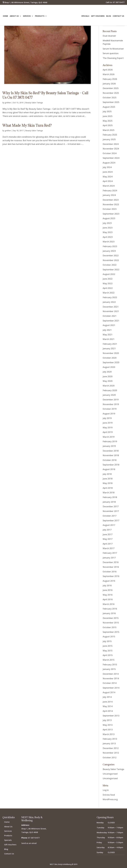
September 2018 (111, 465)
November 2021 (111, 311)
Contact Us (118, 17)
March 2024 (109, 186)
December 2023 (111, 200)
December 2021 (111, 307)
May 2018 (108, 483)
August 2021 (109, 325)
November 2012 (111, 753)
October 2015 (110, 627)
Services (27, 17)
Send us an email (29, 843)
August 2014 (109, 692)
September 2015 (111, 632)
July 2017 (107, 530)
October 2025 (110, 98)
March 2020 (109, 386)
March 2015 (109, 660)
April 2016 (108, 599)
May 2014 (108, 706)
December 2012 (111, 748)
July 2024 (107, 167)
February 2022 (110, 297)
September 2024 (111, 158)
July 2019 (107, 418)
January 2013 (109, 743)
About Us (14, 17)
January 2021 (109, 348)
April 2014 (108, 711)
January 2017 (109, 558)
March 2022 (109, 293)
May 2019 (108, 427)
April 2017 (108, 544)
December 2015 (111, 618)
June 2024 (108, 172)
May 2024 (108, 177)
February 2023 (110, 246)
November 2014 (111, 678)
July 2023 (107, 223)
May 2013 (108, 725)
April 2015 (108, 655)
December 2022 (111, 255)
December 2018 (111, 451)
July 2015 (107, 641)
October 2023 (110, 209)
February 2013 (110, 739)
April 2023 (108, 237)
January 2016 (109, 613)
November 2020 (111, 353)
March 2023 (109, 242)
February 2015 (110, 664)
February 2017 (110, 553)
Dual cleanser (109, 36)
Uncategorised (110, 774)
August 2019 (109, 414)
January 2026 (109, 84)
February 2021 (110, 344)
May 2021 (108, 335)
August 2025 (109, 107)
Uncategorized (110, 778)
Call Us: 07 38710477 (115, 2)
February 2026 (110, 79)
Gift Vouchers (98, 17)
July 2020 (107, 372)
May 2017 (108, 539)
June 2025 (108, 116)
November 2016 (111, 567)
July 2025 (107, 111)
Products (40, 17)
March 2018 (109, 492)
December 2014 (111, 674)
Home (5, 17)
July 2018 (107, 474)
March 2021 (109, 339)
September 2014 (111, 688)
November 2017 (111, 511)
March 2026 (109, 74)
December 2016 (111, 562)
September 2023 (111, 214)
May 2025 (108, 121)
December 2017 (111, 506)
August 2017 (109, 525)
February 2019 (110, 441)
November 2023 (111, 204)
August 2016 (109, 581)
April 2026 (108, 70)
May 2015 (108, 651)
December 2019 (111, 400)
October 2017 (110, 516)
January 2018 (109, 502)
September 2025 (111, 102)
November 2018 (111, 455)
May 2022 (108, 283)
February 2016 (110, 609)
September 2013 (111, 716)
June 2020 (108, 376)
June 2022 (108, 279)
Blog (109, 17)
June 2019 (108, 423)
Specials (85, 17)
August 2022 (109, 274)
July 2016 (107, 585)
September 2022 (111, 270)
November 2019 (111, 404)
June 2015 (108, 646)
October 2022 (110, 265)
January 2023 (109, 251)
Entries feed (109, 795)
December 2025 (111, 88)
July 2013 (107, 720)
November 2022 (111, 260)
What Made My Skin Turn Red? (27, 125)
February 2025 (110, 135)
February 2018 (110, 497)
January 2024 (109, 195)
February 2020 (110, 390)
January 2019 (109, 446)
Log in (106, 790)
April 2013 (108, 729)
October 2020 (110, 358)
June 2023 (108, 228)
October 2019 (110, 409)
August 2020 (109, 367)
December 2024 (111, 144)
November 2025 (111, 93)
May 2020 (108, 381)
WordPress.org (110, 799)
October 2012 (110, 757)
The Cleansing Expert (113, 58)
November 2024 (111, 149)
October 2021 (110, 316)
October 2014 (110, 683)
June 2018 (108, 479)
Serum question (111, 53)
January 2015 (109, 669)
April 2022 (108, 288)
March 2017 (109, 548)
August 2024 (109, 163)
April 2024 (108, 181)
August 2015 (109, 637)
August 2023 (109, 218)
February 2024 (110, 190)
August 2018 (109, 469)
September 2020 (111, 362)
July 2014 (107, 697)
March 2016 (109, 604)
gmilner (8, 103)
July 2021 (107, 330)
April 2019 (108, 432)
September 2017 (111, 520)
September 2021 (111, 321)
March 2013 (109, 734)
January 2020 (109, 395)
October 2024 (110, 153)
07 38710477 (34, 838)
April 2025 (108, 125)
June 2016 (108, 590)
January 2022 (109, 302)
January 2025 (109, 139)
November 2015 (111, 623)
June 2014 (108, 702)
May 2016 (108, 595)
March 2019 (109, 437)
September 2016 (111, 576)
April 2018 (108, 488)
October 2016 (110, 572)
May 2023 (108, 232)
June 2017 (108, 534)
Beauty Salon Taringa (34, 103)
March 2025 (109, 130)
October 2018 (110, 460)
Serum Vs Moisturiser (113, 49)
